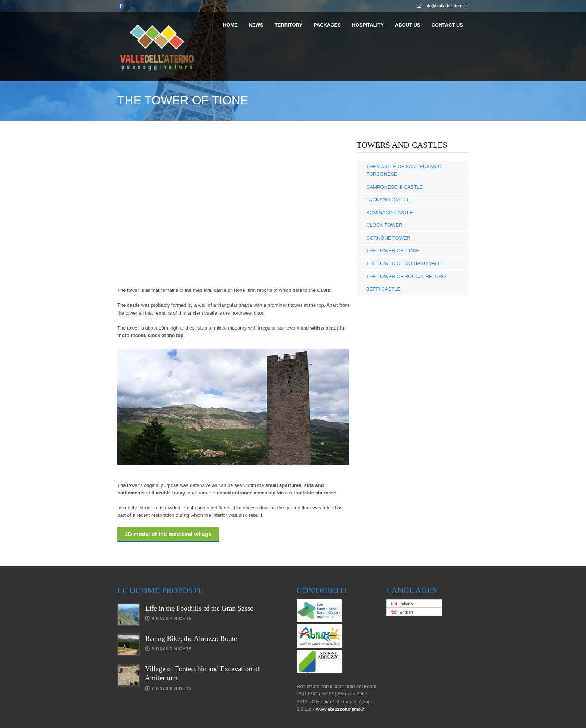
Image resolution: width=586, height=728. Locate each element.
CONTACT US (447, 25)
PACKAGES (327, 25)
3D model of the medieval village (168, 534)
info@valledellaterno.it (447, 6)
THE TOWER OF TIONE (393, 251)
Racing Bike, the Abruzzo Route (191, 638)
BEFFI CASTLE (383, 289)
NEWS (256, 25)
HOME (230, 25)
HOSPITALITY (368, 25)
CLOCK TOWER (384, 225)
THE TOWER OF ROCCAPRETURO (406, 276)
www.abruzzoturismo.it (340, 709)
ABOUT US (408, 25)
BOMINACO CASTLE (390, 212)
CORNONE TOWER (388, 238)
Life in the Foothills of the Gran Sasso (199, 608)
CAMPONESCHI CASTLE (394, 187)
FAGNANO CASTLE (388, 200)
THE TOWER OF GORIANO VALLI (404, 263)
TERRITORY (289, 25)
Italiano (402, 604)
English (402, 612)
